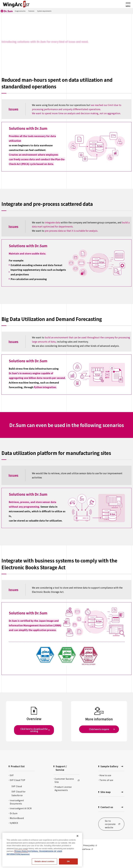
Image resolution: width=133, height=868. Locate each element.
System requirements (44, 11)
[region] (42, 850)
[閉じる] (77, 836)
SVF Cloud (17, 786)
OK (68, 861)
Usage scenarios (20, 11)
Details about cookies (44, 861)
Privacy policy (90, 845)
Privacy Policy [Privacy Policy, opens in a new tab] (21, 851)
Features (31, 11)
